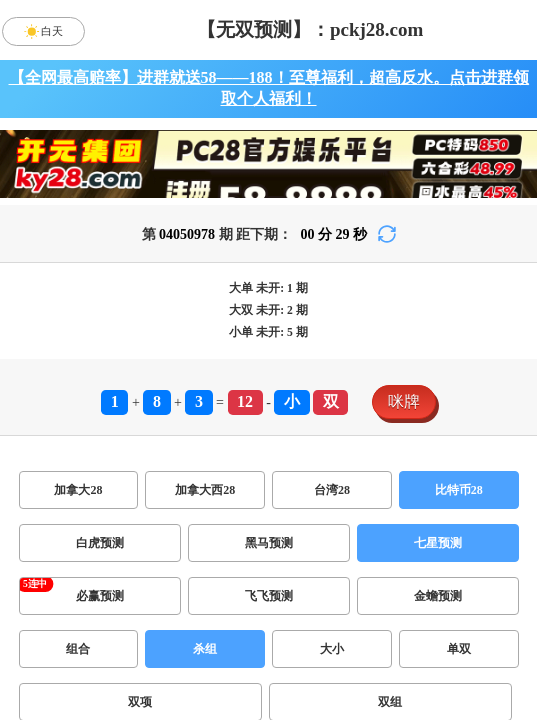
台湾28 (332, 490)
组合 (78, 649)
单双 (459, 649)
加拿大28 (78, 490)
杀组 (205, 649)
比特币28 (459, 490)
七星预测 (438, 543)
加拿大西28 (205, 490)
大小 (332, 649)
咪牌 (404, 401)
